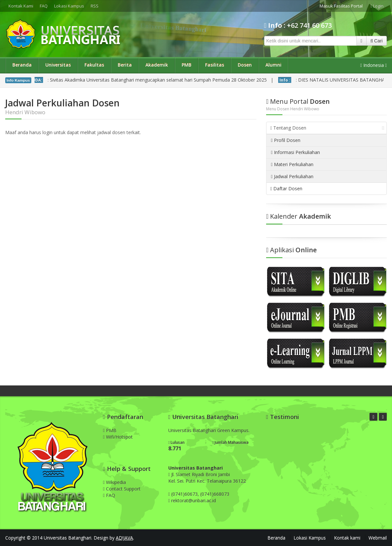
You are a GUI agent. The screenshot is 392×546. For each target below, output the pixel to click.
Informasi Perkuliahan (295, 152)
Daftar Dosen (286, 188)
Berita (125, 65)
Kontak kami (347, 538)
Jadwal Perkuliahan (292, 176)
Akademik (157, 65)
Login (377, 6)
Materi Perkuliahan (292, 164)
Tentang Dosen (327, 128)
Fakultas (94, 65)
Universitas (58, 65)
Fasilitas (215, 65)
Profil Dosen (286, 140)
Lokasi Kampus (69, 6)
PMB (187, 65)
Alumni (273, 65)
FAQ (44, 6)
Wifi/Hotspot (118, 437)
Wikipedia (114, 482)
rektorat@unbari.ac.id (194, 500)
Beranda (22, 65)
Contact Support (122, 489)
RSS (95, 6)
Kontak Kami (21, 6)
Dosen (245, 65)
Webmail (378, 538)
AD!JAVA (124, 538)
